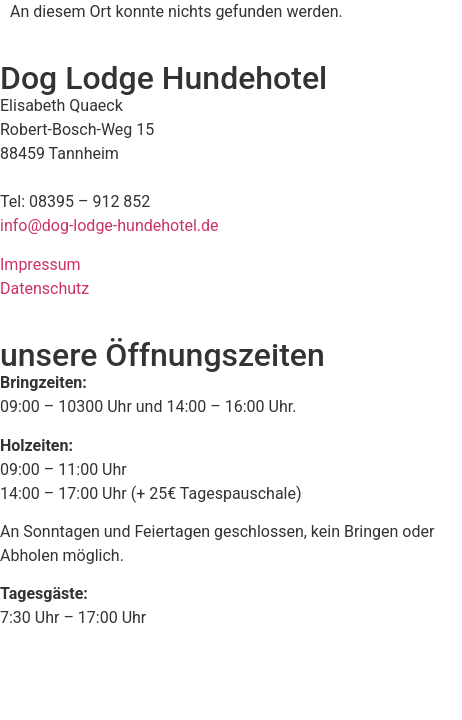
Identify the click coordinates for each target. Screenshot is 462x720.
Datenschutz (44, 288)
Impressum (40, 264)
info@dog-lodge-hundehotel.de (109, 225)
